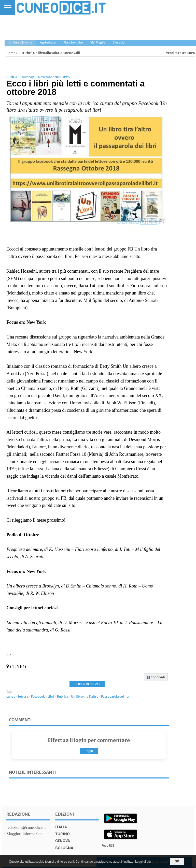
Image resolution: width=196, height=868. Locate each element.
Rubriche (24, 53)
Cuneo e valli (71, 53)
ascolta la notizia (87, 684)
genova (63, 841)
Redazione (18, 814)
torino (62, 834)
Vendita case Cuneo (180, 53)
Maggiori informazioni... (26, 834)
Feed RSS (108, 845)
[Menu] (8, 8)
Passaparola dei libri (116, 696)
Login (89, 751)
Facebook (38, 696)
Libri (51, 696)
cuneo (11, 696)
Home (11, 53)
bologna (64, 848)
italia (61, 827)
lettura (23, 696)
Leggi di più (143, 862)
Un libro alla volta (46, 53)
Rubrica (63, 696)
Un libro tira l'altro (85, 696)
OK (177, 861)
